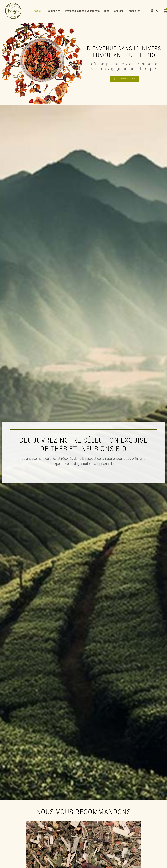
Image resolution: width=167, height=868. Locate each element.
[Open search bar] (158, 11)
